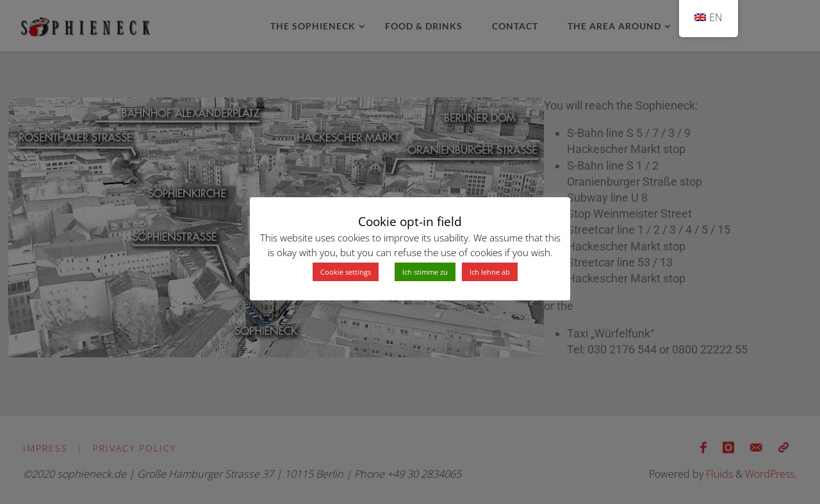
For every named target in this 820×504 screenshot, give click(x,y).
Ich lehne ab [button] (490, 272)
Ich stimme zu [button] (425, 272)
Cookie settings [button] (346, 272)
